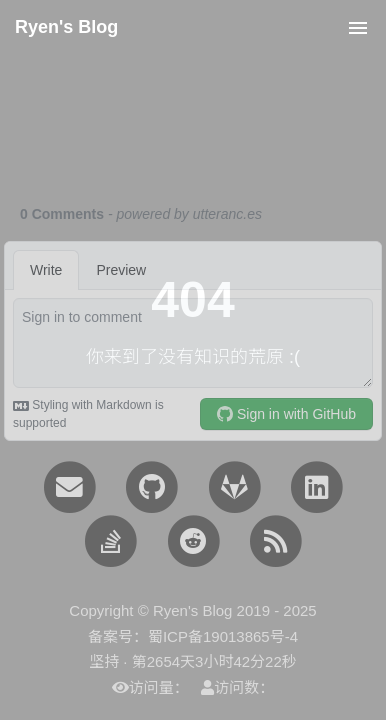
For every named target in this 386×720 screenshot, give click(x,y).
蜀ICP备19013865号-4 (223, 636)
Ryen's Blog (66, 27)
